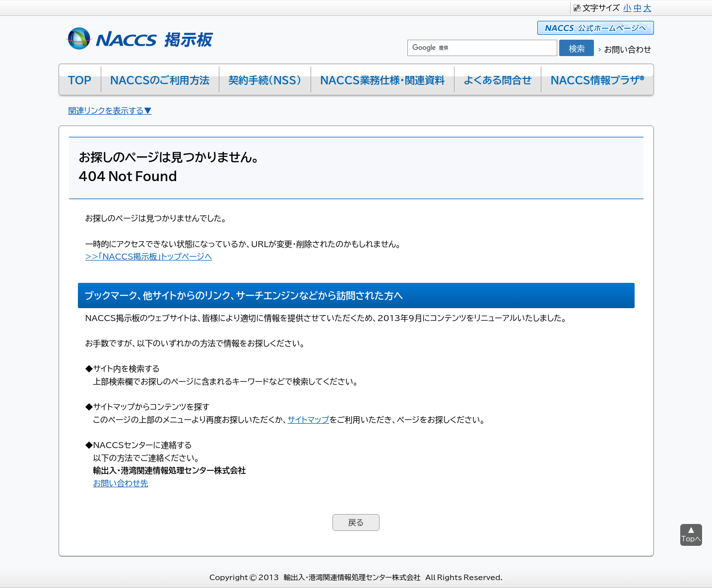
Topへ (691, 539)
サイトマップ (308, 419)
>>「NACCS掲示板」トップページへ (149, 256)
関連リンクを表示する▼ (110, 110)
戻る (356, 522)
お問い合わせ (627, 49)
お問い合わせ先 (121, 483)
